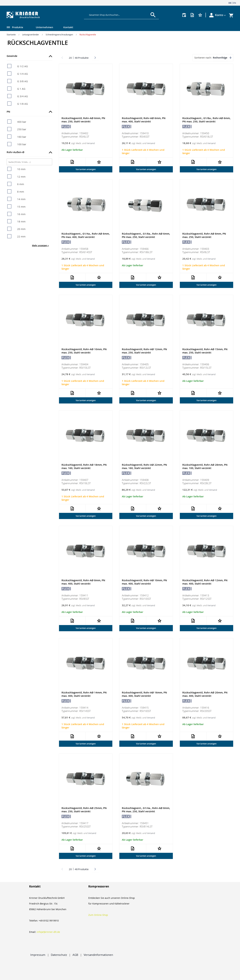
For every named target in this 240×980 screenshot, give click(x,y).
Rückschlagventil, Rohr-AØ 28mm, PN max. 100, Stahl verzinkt (205, 467)
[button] (220, 15)
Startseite (11, 35)
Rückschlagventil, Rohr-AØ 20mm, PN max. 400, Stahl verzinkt (205, 695)
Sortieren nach (203, 58)
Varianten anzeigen (86, 169)
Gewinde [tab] (12, 56)
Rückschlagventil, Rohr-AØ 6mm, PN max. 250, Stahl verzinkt (83, 120)
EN (235, 3)
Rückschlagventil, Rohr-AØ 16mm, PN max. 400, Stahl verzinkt (144, 695)
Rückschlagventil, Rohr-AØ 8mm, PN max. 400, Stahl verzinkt (83, 583)
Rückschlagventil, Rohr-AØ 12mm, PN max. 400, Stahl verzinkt (205, 583)
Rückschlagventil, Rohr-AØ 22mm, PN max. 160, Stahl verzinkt (144, 467)
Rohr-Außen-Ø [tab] (15, 152)
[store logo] (44, 15)
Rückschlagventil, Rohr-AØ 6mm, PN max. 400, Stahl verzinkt (144, 120)
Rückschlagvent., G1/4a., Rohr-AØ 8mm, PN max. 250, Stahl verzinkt (146, 811)
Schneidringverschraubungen (59, 35)
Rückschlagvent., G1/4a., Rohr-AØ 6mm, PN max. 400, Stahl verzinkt (86, 236)
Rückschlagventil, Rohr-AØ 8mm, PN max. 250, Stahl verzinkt (204, 236)
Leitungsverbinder (31, 35)
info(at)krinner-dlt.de (48, 932)
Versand (91, 143)
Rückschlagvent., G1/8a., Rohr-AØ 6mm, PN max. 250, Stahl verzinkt (206, 120)
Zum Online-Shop (98, 915)
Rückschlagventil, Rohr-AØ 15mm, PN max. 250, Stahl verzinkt (205, 351)
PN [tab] (8, 112)
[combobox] (119, 15)
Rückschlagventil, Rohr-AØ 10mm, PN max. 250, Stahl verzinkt (84, 351)
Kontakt (68, 27)
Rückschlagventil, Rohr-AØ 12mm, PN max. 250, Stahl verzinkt (144, 351)
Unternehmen (44, 27)
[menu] (113, 28)
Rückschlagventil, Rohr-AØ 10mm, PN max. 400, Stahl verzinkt (144, 583)
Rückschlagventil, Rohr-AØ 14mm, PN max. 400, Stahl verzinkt (84, 695)
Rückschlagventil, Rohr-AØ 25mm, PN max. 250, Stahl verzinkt (84, 811)
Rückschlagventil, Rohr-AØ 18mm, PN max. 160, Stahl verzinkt (84, 467)
